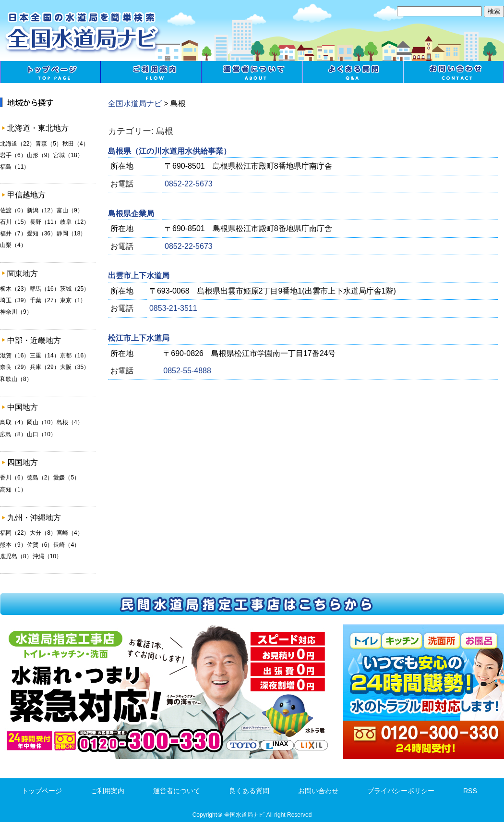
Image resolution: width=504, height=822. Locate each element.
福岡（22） (15, 533)
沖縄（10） (47, 556)
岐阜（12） (75, 222)
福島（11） (15, 167)
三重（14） (44, 356)
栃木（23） (15, 289)
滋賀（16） (15, 356)
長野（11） (44, 222)
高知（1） (13, 490)
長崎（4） (66, 545)
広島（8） (13, 434)
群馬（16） (44, 289)
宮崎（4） (70, 533)
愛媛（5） (66, 478)
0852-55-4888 (187, 371)
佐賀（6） (40, 545)
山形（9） (40, 155)
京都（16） (75, 356)
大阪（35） (75, 367)
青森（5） (49, 144)
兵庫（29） (44, 367)
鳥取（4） (13, 422)
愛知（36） (42, 233)
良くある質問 (353, 72)
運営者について (252, 72)
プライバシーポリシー (401, 791)
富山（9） (70, 210)
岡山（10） (42, 422)
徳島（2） (40, 478)
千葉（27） (44, 300)
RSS (470, 791)
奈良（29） (15, 367)
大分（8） (43, 533)
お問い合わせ (454, 72)
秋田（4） (76, 144)
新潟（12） (42, 210)
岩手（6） (13, 155)
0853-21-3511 (173, 308)
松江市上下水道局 (139, 338)
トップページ (50, 72)
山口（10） (42, 434)
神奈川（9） (16, 312)
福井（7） (13, 233)
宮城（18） (68, 155)
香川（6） (13, 478)
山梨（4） (13, 245)
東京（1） (73, 300)
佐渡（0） (13, 210)
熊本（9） (13, 545)
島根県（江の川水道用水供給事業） (169, 151)
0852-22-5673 (189, 184)
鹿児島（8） (16, 556)
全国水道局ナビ (135, 104)
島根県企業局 (131, 214)
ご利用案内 (151, 72)
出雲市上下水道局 (139, 276)
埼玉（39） (15, 300)
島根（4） (70, 422)
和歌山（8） (16, 379)
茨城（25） (75, 289)
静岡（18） (71, 233)
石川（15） (15, 222)
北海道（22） (18, 144)
